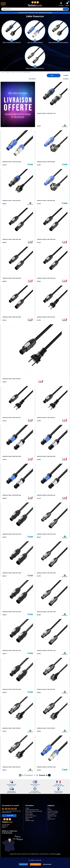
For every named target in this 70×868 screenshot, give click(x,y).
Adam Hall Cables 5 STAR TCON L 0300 (46, 612)
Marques (27, 819)
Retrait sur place (29, 817)
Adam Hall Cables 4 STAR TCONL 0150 (46, 278)
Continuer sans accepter (47, 864)
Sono (49, 808)
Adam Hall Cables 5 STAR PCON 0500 (11, 201)
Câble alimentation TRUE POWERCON (58, 43)
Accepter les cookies (23, 864)
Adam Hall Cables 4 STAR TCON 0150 (46, 418)
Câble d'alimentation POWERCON (12, 43)
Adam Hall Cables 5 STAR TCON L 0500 (46, 573)
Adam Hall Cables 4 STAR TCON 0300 (11, 418)
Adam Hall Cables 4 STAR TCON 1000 (46, 317)
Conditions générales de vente (32, 810)
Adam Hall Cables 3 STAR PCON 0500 (46, 162)
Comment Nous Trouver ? (31, 816)
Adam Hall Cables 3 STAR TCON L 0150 (12, 651)
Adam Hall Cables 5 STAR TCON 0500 (11, 728)
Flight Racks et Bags (52, 816)
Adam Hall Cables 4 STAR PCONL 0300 (12, 495)
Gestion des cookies (30, 821)
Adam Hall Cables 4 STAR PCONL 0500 (46, 456)
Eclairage (50, 810)
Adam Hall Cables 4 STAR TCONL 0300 (12, 278)
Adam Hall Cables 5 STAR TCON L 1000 (46, 534)
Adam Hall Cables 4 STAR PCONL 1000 (12, 456)
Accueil (3, 72)
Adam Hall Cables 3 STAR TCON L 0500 (12, 573)
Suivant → (43, 775)
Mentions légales (29, 814)
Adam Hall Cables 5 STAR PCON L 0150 (46, 114)
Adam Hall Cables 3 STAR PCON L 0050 (12, 162)
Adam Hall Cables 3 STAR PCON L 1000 (46, 767)
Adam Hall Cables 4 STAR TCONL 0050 (12, 317)
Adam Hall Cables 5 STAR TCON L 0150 (46, 651)
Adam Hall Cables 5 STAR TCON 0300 (46, 728)
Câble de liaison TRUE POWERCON (35, 68)
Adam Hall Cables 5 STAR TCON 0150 (11, 767)
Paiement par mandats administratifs (34, 811)
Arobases (58, 854)
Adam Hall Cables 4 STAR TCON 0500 (11, 379)
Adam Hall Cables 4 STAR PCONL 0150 (46, 495)
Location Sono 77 (51, 819)
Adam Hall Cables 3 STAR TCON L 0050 (12, 689)
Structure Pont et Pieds (53, 811)
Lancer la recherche (66, 9)
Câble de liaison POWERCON (35, 43)
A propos (27, 808)
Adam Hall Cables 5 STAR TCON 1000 (46, 689)
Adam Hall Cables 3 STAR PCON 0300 (46, 201)
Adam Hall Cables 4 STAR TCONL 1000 (12, 239)
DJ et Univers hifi (51, 814)
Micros (49, 817)
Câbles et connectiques (17, 72)
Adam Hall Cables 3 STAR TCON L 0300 (12, 612)
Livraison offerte (29, 813)
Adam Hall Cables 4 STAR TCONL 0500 (46, 239)
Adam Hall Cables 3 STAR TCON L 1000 (12, 534)
